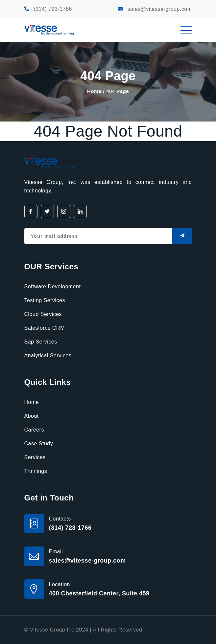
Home (94, 91)
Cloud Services (43, 314)
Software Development (53, 287)
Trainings (36, 471)
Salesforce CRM (45, 328)
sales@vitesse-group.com (160, 9)
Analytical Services (48, 355)
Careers (34, 430)
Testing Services (45, 300)
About (32, 416)
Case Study (39, 444)
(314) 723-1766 (53, 9)
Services (35, 457)
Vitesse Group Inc (52, 630)
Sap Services (41, 342)
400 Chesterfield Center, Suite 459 (99, 593)
